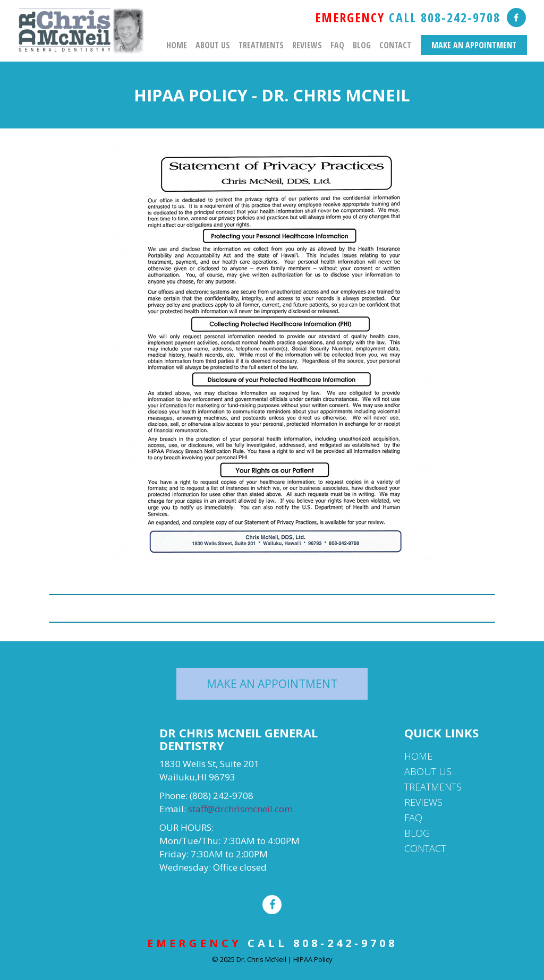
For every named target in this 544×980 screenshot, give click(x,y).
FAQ (337, 45)
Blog (362, 45)
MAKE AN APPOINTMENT (474, 45)
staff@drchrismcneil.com (240, 809)
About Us (213, 45)
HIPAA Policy (313, 959)
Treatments (261, 45)
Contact (395, 45)
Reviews (307, 45)
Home (177, 45)
